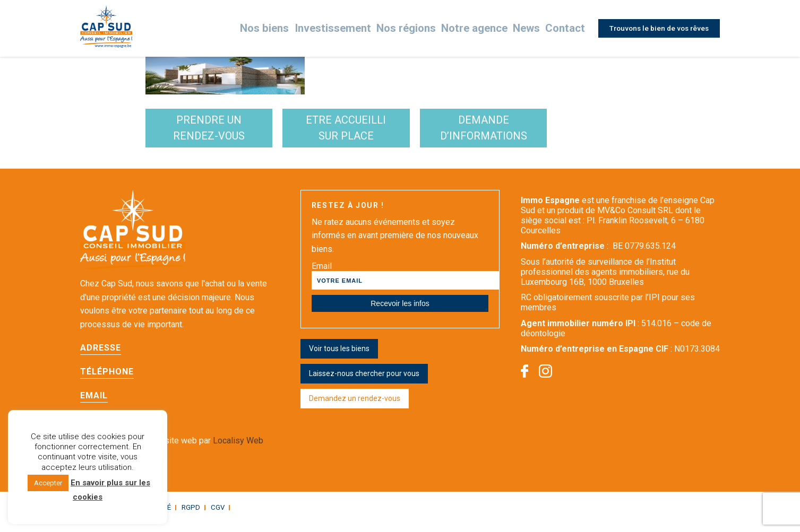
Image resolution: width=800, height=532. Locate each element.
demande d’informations (572, 133)
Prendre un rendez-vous (226, 133)
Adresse (101, 357)
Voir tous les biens (339, 358)
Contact (562, 28)
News (525, 28)
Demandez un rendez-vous (355, 408)
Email (94, 405)
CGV (209, 517)
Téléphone (107, 381)
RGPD (184, 517)
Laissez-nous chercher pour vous (364, 383)
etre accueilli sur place (399, 133)
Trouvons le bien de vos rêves (657, 28)
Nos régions (416, 28)
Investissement (351, 28)
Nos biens (290, 28)
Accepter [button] (48, 483)
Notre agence (476, 28)
